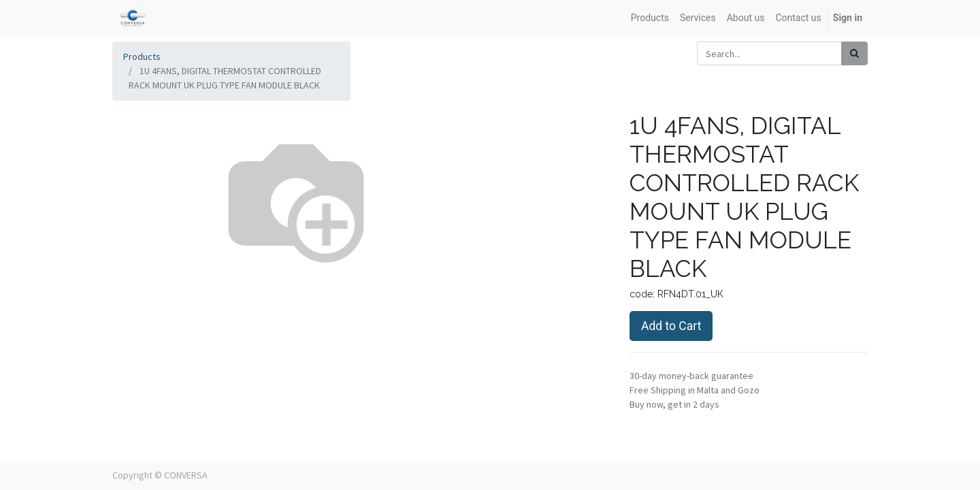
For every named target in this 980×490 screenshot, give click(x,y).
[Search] (854, 53)
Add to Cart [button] (671, 326)
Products (142, 56)
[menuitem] (650, 18)
